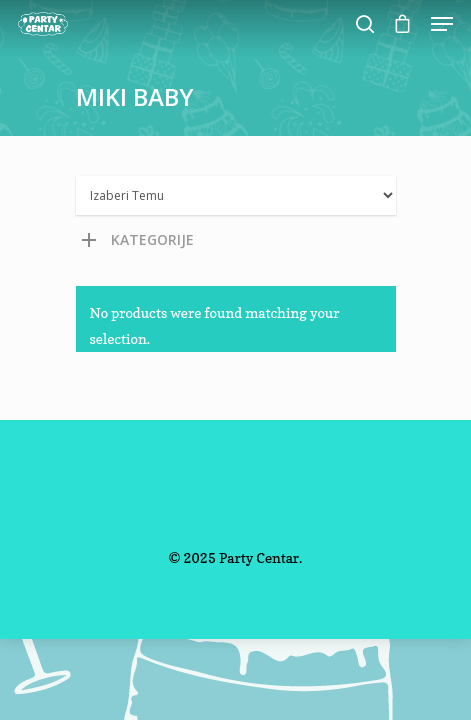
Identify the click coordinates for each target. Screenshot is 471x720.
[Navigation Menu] (442, 24)
